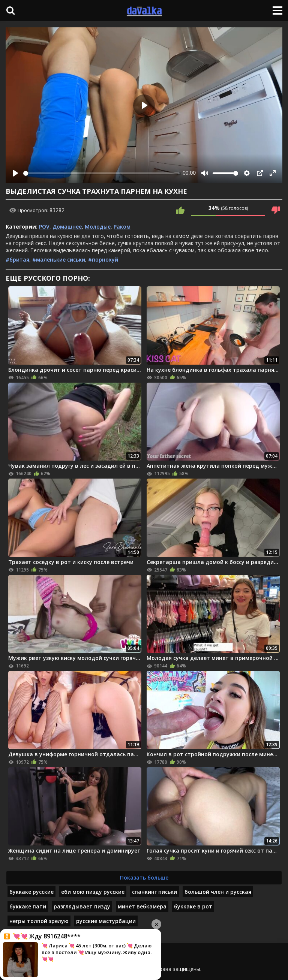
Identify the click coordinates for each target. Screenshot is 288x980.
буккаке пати (28, 906)
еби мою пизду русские (93, 892)
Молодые (98, 227)
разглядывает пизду (82, 906)
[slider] (101, 173)
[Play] (15, 173)
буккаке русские (31, 892)
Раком (122, 227)
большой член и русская (218, 892)
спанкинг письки (154, 892)
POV (44, 227)
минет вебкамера (142, 906)
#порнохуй (103, 260)
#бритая (17, 260)
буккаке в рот (193, 906)
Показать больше (144, 878)
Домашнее (67, 227)
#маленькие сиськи (59, 260)
